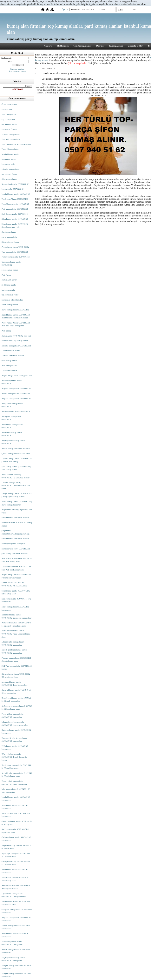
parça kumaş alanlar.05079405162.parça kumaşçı (16, 532)
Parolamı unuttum (17, 69)
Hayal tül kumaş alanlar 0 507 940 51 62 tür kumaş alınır (16, 691)
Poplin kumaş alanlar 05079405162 (15, 247)
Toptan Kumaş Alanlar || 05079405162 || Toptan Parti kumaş (16, 460)
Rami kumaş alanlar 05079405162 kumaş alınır (15, 871)
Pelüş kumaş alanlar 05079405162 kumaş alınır (15, 748)
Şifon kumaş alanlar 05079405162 (15, 219)
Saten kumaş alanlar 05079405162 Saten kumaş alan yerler (15, 225)
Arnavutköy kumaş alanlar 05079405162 (12, 382)
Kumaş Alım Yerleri (9, 280)
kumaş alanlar (7, 109)
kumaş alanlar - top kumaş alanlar (15, 341)
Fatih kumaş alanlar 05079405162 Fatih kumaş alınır (15, 879)
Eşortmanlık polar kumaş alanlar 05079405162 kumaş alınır (14, 740)
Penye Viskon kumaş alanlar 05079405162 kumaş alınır (13, 716)
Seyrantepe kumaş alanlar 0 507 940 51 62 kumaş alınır (16, 855)
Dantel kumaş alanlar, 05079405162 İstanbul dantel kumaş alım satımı (16, 316)
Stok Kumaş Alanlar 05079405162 (15, 214)
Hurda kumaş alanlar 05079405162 (15, 310)
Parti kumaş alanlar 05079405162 (15, 209)
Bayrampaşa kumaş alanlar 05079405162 (12, 426)
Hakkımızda (63, 46)
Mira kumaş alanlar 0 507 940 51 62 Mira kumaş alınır (16, 791)
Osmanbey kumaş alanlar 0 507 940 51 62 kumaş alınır (17, 823)
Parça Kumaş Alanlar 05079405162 (15, 204)
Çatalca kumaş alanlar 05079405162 (16, 454)
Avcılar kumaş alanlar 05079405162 (16, 394)
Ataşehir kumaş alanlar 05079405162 (16, 389)
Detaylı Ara (17, 89)
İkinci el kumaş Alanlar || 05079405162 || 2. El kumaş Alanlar (15, 476)
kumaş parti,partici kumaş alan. (14, 544)
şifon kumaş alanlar (9, 179)
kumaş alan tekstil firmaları (12, 300)
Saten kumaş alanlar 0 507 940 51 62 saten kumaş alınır (16, 592)
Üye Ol (65, 9)
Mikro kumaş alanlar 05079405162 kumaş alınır (15, 608)
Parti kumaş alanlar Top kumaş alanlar (16, 144)
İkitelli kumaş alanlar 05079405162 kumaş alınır (15, 935)
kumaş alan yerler (8, 164)
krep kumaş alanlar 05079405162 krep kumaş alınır (16, 600)
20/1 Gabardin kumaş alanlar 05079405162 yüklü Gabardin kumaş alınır (16, 634)
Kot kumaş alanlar (9, 232)
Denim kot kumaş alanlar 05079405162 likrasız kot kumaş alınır (16, 616)
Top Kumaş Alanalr (9, 371)
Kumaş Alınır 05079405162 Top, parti (16, 336)
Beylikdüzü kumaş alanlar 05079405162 (12, 434)
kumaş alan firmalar (9, 129)
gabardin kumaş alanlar (11, 169)
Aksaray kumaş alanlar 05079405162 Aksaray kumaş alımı (16, 887)
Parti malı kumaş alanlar (11, 139)
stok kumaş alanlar (9, 159)
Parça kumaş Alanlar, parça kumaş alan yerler (17, 511)
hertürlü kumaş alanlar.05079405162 (16, 518)
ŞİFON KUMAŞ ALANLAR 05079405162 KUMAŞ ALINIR (14, 584)
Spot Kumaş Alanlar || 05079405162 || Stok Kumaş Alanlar (16, 468)
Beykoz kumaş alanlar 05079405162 (16, 449)
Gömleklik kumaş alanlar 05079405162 (11, 263)
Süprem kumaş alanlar (10, 242)
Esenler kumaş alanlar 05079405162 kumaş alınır (16, 927)
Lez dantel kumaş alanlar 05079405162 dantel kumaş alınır (15, 683)
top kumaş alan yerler (10, 295)
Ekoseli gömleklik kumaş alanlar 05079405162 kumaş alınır (14, 651)
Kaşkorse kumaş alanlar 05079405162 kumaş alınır (16, 732)
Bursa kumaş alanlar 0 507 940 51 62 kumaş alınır (16, 815)
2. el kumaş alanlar (9, 285)
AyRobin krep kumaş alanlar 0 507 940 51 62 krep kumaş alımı (17, 708)
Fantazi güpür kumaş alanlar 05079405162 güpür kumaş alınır (14, 783)
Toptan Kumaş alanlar (10, 149)
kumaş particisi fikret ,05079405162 (16, 549)
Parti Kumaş (6, 275)
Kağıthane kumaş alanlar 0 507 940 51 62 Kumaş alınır (16, 847)
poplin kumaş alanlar (10, 270)
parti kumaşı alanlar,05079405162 (15, 554)
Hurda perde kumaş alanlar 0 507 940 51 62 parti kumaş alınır (16, 767)
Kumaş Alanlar (116, 46)
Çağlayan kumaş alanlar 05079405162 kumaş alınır (16, 839)
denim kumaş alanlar (10, 305)
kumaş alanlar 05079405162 (13, 189)
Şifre (10, 61)
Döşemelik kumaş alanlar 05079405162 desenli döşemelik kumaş (14, 757)
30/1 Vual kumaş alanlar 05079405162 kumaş (17, 668)
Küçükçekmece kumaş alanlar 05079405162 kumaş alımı (13, 959)
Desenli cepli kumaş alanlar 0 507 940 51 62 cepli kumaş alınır (16, 700)
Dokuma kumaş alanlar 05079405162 (16, 346)
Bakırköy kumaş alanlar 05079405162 (16, 412)
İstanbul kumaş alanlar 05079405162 (16, 194)
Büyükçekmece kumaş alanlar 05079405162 (13, 442)
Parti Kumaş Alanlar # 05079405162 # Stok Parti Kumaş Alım (16, 560)
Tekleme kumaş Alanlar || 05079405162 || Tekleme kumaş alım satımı (16, 486)
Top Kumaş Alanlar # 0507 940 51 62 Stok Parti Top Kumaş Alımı (16, 568)
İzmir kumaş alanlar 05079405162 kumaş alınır (15, 807)
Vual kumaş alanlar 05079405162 (15, 252)
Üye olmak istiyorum (17, 71)
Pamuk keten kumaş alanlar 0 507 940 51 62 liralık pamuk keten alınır (16, 624)
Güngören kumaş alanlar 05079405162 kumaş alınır (17, 911)
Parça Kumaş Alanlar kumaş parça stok (17, 376)
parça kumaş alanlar (9, 124)
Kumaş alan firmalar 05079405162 (15, 184)
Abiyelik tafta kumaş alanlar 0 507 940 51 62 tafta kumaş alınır (17, 775)
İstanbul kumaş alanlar (10, 154)
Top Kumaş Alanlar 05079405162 (15, 199)
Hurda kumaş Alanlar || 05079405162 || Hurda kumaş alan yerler (17, 503)
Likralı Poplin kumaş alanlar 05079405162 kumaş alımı (13, 643)
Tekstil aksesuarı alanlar (11, 351)
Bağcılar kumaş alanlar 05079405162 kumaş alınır (16, 919)
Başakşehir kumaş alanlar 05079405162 (11, 418)
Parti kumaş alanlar (9, 114)
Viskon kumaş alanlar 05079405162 (16, 257)
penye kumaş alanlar (10, 237)
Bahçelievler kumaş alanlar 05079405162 (12, 405)
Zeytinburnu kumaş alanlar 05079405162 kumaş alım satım (14, 895)
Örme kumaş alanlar (9, 104)
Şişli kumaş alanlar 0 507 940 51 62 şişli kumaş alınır (16, 831)
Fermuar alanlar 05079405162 (13, 356)
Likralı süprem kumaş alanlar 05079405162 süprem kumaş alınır (15, 724)
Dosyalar (100, 46)
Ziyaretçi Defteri (136, 46)
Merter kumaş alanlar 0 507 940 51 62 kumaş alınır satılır (16, 903)
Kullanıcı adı (6, 58)
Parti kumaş (6, 331)
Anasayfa (48, 46)
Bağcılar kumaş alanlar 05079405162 (16, 399)
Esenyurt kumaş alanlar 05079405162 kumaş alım (16, 967)
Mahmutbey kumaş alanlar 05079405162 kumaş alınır (12, 943)
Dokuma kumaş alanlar (11, 134)
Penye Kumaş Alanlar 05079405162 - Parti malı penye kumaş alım (16, 324)
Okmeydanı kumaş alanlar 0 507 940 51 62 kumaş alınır (16, 863)
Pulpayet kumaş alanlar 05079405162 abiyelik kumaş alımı (16, 660)
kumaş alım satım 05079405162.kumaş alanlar (17, 524)
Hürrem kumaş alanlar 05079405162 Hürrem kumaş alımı (16, 675)
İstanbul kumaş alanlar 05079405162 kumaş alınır (16, 799)
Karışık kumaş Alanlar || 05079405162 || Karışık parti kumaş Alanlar (16, 495)
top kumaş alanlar (8, 119)
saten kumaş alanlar (9, 174)
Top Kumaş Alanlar (82, 46)
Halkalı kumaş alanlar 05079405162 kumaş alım (16, 951)
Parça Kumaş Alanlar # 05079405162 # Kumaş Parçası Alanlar (16, 576)
